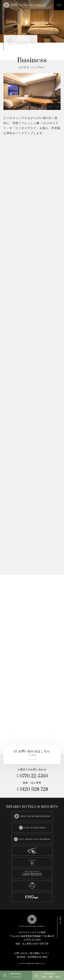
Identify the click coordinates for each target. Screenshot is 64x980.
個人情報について (39, 953)
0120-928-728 (32, 790)
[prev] (50, 107)
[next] (57, 107)
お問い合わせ (21, 953)
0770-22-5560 (32, 776)
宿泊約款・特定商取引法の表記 (32, 957)
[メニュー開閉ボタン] (59, 5)
